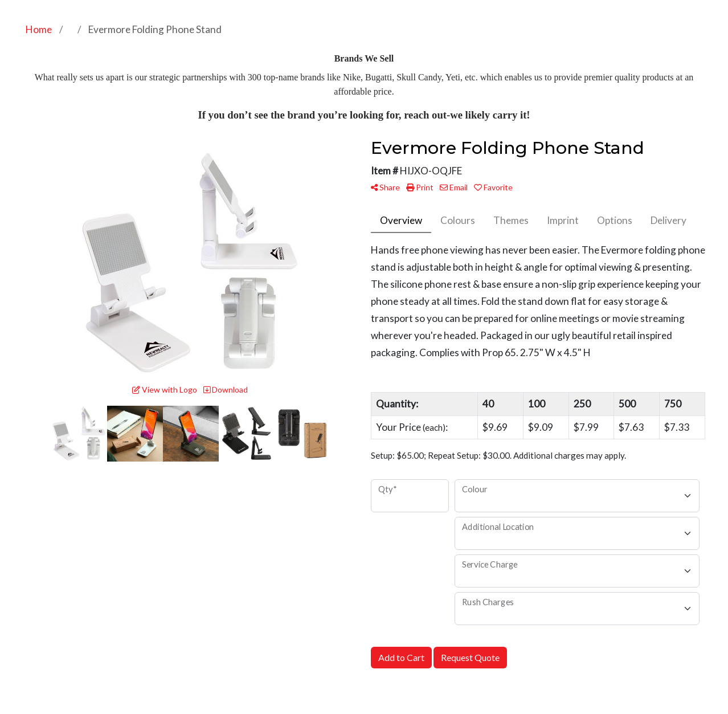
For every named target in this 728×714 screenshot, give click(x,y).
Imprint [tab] (563, 220)
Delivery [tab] (668, 220)
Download (226, 389)
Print (420, 187)
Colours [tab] (458, 220)
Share (385, 187)
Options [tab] (615, 220)
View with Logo (165, 389)
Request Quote (470, 657)
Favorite (493, 187)
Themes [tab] (511, 220)
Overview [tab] (401, 220)
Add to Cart (401, 657)
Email (454, 187)
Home (39, 29)
